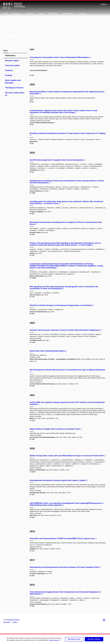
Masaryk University (14, 620)
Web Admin (7, 622)
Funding (9, 75)
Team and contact (12, 65)
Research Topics (12, 61)
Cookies (15, 622)
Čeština (104, 4)
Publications (10, 56)
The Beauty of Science (14, 88)
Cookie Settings (55, 641)
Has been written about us (15, 94)
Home (5, 51)
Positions (9, 70)
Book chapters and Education (13, 82)
